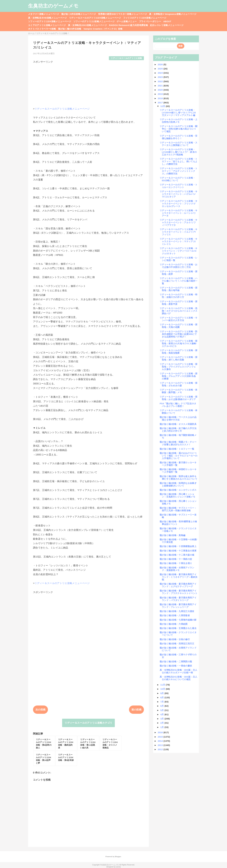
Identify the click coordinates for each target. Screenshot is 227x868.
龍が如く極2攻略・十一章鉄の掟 (176, 559)
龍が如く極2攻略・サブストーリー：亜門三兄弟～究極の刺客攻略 (178, 509)
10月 (163, 689)
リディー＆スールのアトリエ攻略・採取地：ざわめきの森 (179, 384)
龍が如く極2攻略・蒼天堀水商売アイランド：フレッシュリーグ (178, 606)
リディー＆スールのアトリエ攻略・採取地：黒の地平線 (179, 289)
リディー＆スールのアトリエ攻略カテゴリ (88, 723)
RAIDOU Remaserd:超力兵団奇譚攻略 (128, 25)
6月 (163, 706)
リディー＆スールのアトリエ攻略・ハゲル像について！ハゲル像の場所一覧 (179, 281)
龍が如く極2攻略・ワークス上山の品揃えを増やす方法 (178, 418)
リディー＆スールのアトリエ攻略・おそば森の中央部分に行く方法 (179, 266)
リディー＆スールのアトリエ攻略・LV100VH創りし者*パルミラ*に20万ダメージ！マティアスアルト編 (178, 113)
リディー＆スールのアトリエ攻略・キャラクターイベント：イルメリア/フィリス (179, 232)
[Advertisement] (88, 84)
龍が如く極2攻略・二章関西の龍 (176, 662)
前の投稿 (136, 710)
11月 (163, 685)
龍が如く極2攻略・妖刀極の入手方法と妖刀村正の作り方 (178, 430)
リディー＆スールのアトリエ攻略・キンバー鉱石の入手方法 (179, 319)
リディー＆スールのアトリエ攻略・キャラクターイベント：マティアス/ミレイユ (179, 241)
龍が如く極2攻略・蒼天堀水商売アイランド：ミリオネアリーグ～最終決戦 (179, 577)
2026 (161, 64)
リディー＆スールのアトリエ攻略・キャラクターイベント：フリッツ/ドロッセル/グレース (179, 204)
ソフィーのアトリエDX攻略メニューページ (50, 21)
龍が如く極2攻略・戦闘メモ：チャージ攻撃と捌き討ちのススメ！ (178, 443)
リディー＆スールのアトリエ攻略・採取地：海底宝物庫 (179, 352)
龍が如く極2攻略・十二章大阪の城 (177, 555)
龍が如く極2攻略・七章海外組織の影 (178, 620)
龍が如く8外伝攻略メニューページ (79, 14)
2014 (161, 741)
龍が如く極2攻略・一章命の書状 (176, 666)
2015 (161, 737)
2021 (161, 86)
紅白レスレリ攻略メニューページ (167, 25)
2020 (161, 90)
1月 (163, 727)
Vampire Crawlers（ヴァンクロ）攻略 (103, 29)
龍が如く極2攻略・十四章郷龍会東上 (178, 546)
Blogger (118, 857)
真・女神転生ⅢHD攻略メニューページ (47, 18)
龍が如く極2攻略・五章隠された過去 (178, 628)
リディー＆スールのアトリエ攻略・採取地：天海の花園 (179, 326)
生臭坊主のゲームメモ (53, 6)
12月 (163, 106)
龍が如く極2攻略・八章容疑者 (175, 615)
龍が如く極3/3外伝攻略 (70, 29)
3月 (163, 719)
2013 (161, 745)
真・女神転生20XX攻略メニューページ (87, 25)
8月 (163, 697)
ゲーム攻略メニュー (127, 21)
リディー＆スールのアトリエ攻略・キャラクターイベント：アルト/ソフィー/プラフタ (179, 222)
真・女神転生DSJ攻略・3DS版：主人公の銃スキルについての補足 (179, 678)
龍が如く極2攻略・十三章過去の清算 (178, 551)
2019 (161, 94)
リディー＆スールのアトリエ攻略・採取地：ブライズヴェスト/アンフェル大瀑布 (179, 367)
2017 (161, 103)
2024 (161, 73)
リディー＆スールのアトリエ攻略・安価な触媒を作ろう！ (179, 137)
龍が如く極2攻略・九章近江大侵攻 (177, 611)
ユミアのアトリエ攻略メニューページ (47, 25)
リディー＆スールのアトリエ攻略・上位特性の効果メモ (179, 121)
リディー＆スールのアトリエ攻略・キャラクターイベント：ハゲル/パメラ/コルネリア (179, 194)
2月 (163, 723)
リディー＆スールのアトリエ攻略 (126, 58)
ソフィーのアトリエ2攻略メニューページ (94, 21)
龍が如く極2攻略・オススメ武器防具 (178, 424)
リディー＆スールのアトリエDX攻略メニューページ (95, 18)
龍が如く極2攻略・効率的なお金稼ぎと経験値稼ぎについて (178, 484)
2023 (161, 77)
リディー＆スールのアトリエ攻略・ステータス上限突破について (179, 144)
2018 (161, 98)
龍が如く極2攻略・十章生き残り (176, 563)
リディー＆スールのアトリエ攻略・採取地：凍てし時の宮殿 (179, 358)
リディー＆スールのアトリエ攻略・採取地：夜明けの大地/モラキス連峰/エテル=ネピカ (179, 343)
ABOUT (167, 21)
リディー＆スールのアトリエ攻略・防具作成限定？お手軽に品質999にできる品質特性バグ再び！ (179, 334)
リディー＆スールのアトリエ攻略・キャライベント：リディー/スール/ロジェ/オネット (179, 251)
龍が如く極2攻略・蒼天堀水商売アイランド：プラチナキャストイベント (179, 592)
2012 (161, 749)
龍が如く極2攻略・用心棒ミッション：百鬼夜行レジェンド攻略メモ (177, 495)
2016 (161, 732)
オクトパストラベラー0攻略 (42, 29)
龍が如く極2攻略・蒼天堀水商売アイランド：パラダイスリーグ (178, 599)
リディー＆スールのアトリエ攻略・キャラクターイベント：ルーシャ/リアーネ (179, 213)
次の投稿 (40, 710)
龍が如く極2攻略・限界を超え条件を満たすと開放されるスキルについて (179, 478)
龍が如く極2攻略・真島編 (172, 535)
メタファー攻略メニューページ (44, 14)
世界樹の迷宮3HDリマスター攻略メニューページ (123, 14)
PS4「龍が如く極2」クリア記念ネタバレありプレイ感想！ (178, 405)
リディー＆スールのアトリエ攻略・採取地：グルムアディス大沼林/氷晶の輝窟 (179, 376)
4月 (163, 714)
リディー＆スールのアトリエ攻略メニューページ (62, 109)
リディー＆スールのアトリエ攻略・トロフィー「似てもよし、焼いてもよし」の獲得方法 (179, 161)
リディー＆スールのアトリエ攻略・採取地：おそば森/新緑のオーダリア (179, 398)
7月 (163, 702)
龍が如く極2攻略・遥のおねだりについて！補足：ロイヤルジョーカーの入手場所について (179, 456)
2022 (161, 81)
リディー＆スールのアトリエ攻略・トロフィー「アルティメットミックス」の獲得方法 (179, 171)
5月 (163, 710)
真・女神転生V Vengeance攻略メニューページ (173, 14)
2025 (161, 69)
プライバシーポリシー (150, 21)
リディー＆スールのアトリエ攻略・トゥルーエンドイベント (179, 186)
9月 (163, 693)
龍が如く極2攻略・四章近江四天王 (177, 644)
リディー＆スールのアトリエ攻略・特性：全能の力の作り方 (179, 296)
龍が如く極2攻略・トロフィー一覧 (177, 449)
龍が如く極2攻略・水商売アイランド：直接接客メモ (177, 569)
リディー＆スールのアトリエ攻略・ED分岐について (177, 179)
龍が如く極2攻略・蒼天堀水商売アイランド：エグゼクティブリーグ (178, 585)
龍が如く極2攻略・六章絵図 (174, 624)
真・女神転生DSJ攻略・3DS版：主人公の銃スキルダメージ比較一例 (179, 671)
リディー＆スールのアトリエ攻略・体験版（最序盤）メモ (179, 391)
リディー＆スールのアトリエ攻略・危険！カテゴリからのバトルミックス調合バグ (179, 311)
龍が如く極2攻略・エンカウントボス (178, 490)
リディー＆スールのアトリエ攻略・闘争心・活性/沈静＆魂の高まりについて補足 (179, 129)
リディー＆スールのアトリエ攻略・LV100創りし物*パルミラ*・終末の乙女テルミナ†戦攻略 (178, 152)
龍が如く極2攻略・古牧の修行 (175, 639)
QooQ (118, 867)
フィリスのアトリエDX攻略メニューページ (145, 18)
